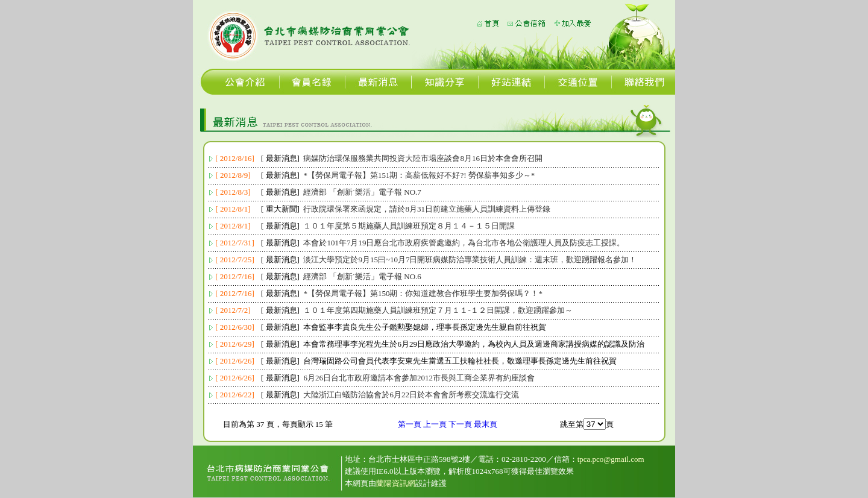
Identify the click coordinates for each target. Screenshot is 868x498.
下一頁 (460, 424)
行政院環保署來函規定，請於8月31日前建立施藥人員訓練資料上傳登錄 (427, 209)
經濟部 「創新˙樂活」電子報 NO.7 (362, 192)
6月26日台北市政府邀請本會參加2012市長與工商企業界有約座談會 (419, 378)
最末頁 (486, 424)
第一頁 (410, 424)
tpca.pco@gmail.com (611, 459)
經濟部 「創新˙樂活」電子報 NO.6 (362, 276)
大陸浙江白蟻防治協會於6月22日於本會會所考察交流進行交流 (411, 395)
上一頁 (435, 424)
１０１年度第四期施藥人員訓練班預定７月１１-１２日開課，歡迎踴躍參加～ (438, 310)
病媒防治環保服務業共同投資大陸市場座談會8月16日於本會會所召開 (423, 158)
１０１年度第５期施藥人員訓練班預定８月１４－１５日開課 (409, 226)
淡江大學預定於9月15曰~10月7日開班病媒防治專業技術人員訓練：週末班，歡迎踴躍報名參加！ (470, 260)
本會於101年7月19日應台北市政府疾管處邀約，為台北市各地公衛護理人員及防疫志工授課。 (464, 243)
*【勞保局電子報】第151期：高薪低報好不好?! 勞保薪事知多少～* (419, 175)
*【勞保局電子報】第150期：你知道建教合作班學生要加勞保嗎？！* (423, 293)
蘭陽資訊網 (396, 483)
